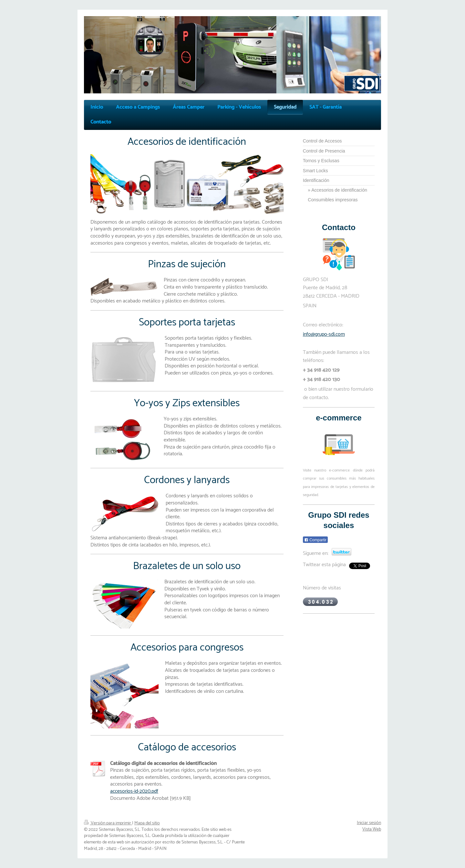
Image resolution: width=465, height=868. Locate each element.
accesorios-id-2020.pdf (134, 791)
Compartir (315, 540)
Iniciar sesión (369, 823)
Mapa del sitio (147, 823)
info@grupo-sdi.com (324, 334)
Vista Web (372, 829)
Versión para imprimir (108, 823)
